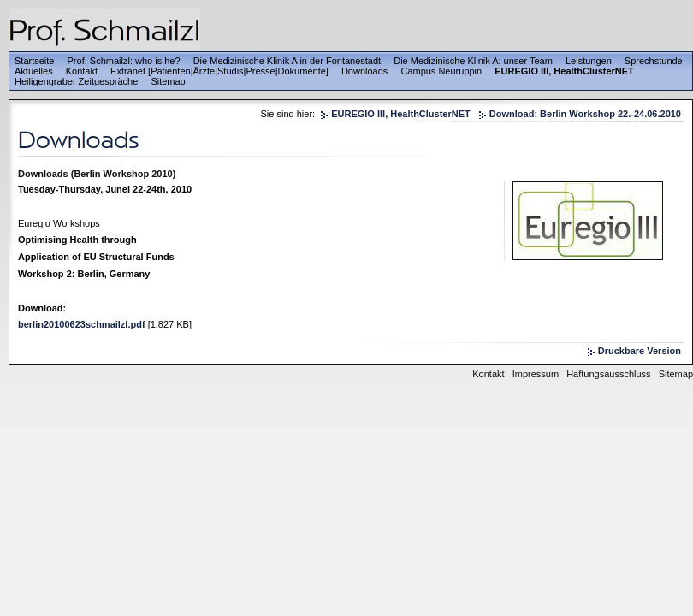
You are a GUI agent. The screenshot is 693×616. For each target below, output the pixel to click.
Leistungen (589, 61)
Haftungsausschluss (608, 374)
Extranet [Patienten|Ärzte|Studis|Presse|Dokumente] (219, 71)
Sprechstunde (654, 61)
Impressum (536, 374)
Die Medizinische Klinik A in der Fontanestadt (287, 61)
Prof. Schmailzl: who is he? (124, 61)
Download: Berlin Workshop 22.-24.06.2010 (585, 114)
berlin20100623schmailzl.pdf (82, 324)
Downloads (364, 71)
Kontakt (82, 71)
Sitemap (168, 81)
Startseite (34, 61)
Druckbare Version (640, 351)
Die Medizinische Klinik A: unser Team (473, 61)
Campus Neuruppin (441, 71)
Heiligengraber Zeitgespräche (76, 81)
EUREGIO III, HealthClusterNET (564, 71)
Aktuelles (34, 71)
